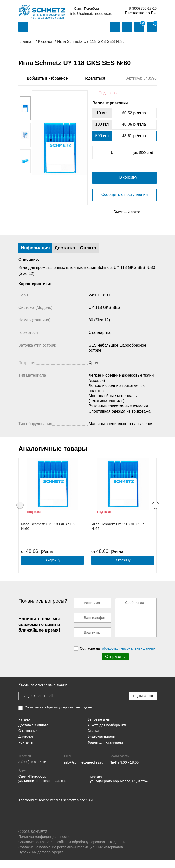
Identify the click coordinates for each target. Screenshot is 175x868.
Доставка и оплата (33, 733)
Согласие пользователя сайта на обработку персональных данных (72, 850)
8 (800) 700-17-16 (143, 8)
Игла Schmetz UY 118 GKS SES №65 (119, 534)
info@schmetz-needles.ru (91, 13)
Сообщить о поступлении (125, 203)
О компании (28, 739)
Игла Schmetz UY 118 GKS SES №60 (48, 534)
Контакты (26, 750)
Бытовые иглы (99, 728)
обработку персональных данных (129, 657)
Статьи (93, 739)
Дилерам (26, 745)
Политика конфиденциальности (44, 845)
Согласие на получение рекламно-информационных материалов (71, 855)
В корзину (52, 568)
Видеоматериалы (102, 745)
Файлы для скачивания (106, 750)
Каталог (25, 728)
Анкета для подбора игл (107, 733)
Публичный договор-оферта (41, 860)
